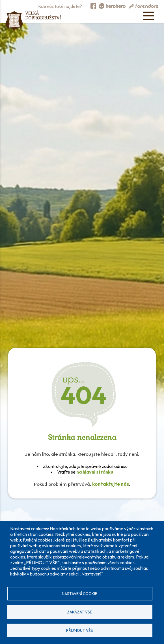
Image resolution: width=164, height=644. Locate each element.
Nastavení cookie (80, 594)
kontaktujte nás (111, 484)
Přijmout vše (80, 630)
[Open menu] (148, 16)
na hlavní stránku (95, 472)
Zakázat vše (80, 612)
